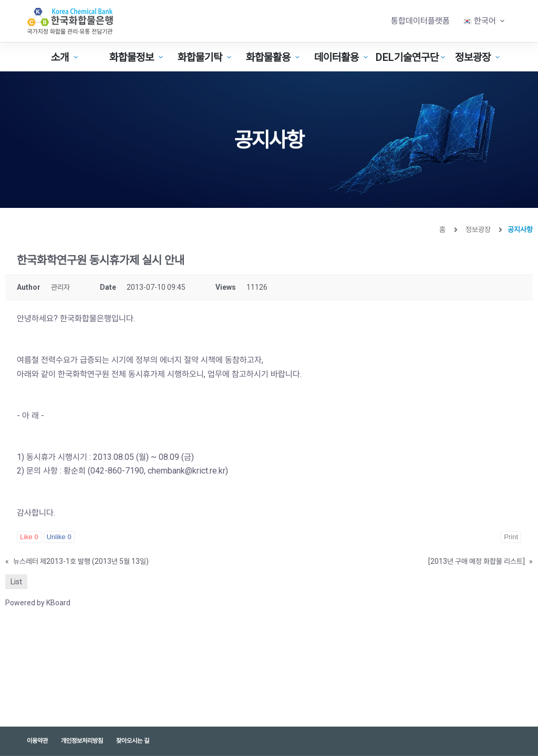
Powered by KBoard (38, 603)
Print (511, 537)
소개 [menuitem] (66, 57)
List (16, 582)
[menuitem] (484, 21)
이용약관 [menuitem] (37, 741)
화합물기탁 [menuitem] (206, 57)
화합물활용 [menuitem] (274, 57)
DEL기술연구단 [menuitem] (409, 57)
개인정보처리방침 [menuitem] (82, 741)
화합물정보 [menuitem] (137, 57)
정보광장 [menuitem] (479, 57)
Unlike (59, 537)
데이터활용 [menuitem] (342, 57)
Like (29, 537)
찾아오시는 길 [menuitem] (133, 741)
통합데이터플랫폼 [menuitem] (420, 21)
